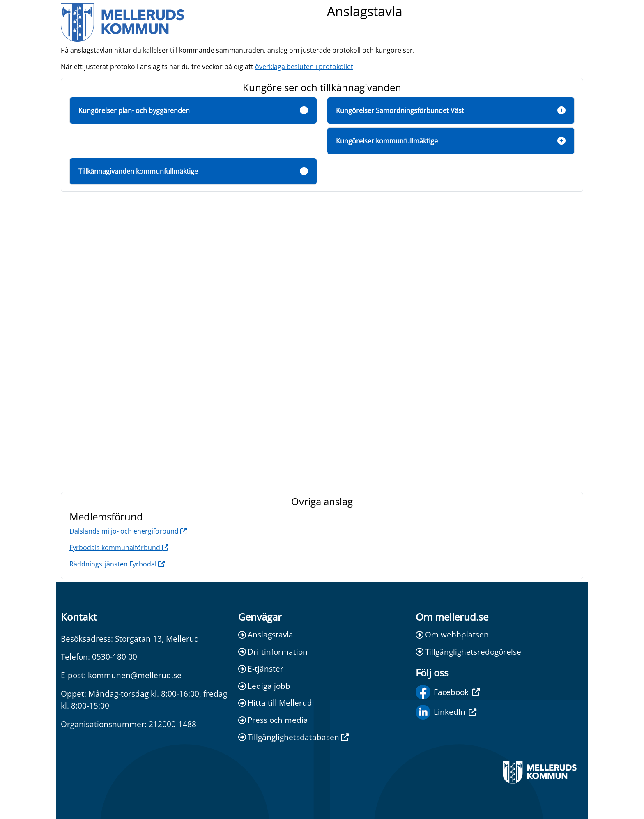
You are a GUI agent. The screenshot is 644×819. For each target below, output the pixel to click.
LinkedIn (446, 712)
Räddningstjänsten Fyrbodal (117, 564)
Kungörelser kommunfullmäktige (387, 141)
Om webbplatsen (452, 634)
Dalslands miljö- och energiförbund (128, 531)
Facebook (448, 692)
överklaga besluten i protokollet (304, 67)
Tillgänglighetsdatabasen (293, 737)
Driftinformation (273, 652)
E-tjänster (261, 668)
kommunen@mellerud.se (135, 675)
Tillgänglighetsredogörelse (468, 652)
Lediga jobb (264, 686)
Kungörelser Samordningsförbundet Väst (400, 110)
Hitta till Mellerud (275, 703)
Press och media (273, 720)
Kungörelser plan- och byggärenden (134, 110)
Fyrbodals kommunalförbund (119, 548)
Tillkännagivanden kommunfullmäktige (138, 171)
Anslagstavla (266, 634)
